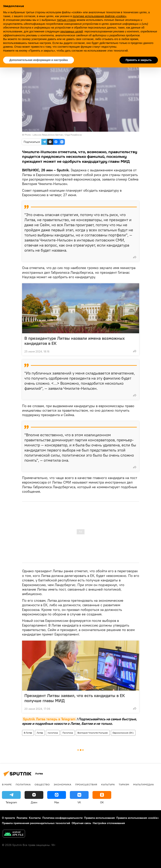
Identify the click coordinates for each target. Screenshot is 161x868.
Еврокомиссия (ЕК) (123, 733)
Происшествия (86, 784)
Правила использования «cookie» (137, 818)
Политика (68, 733)
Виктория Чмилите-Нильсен (93, 733)
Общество (42, 784)
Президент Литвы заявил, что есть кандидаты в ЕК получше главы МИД (75, 698)
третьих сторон (66, 20)
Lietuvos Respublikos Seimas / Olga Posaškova (57, 135)
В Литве (28, 733)
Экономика (62, 784)
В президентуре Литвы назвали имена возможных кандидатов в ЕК (75, 341)
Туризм (124, 784)
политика (53, 733)
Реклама (22, 818)
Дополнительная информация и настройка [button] (39, 60)
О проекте (8, 818)
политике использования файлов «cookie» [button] (99, 16)
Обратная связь (81, 823)
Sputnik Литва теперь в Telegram (49, 719)
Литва (40, 733)
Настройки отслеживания (109, 823)
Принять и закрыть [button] (139, 60)
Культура (108, 784)
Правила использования (99, 818)
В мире (7, 784)
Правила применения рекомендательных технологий (36, 823)
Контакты (35, 818)
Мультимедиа (143, 784)
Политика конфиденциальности (62, 818)
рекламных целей (72, 31)
